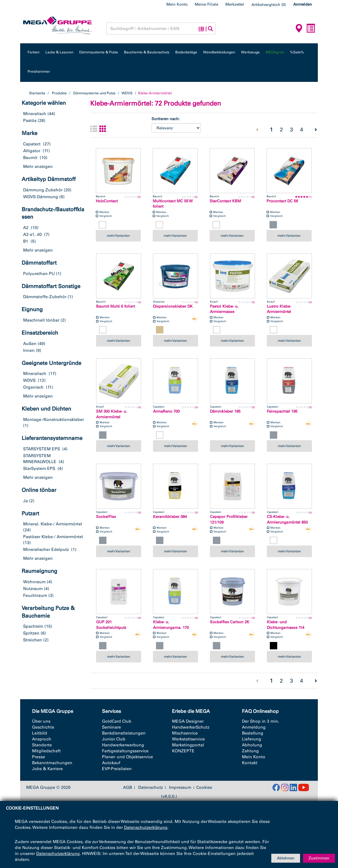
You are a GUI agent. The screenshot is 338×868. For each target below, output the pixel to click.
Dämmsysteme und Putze (94, 93)
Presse (39, 757)
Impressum (180, 788)
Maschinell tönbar (41, 320)
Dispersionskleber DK (173, 306)
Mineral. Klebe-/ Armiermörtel (53, 524)
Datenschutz (150, 788)
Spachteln (33, 626)
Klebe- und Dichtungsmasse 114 (286, 625)
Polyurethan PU (39, 274)
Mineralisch (35, 114)
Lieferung (252, 739)
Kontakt (250, 763)
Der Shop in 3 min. (261, 721)
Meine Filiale (207, 4)
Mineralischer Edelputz (46, 550)
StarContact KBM (225, 201)
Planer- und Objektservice (127, 757)
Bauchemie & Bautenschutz (147, 52)
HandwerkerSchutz (191, 727)
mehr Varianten (118, 236)
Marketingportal (188, 745)
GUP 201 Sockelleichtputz (111, 625)
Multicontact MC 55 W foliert (173, 204)
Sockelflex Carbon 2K (230, 622)
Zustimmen (319, 858)
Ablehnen (286, 858)
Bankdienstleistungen (124, 733)
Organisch (33, 387)
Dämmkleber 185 (225, 411)
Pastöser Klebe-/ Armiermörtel (53, 537)
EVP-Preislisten (117, 769)
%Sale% (297, 52)
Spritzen (31, 633)
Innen (29, 350)
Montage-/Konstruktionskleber (54, 420)
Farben (34, 52)
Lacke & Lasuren (59, 52)
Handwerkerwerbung (123, 745)
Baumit (30, 158)
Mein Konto (177, 4)
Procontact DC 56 (282, 201)
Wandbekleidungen (219, 52)
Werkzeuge (250, 52)
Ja (25, 501)
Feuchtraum (35, 596)
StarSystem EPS (39, 469)
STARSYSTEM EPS (42, 449)
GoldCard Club (117, 721)
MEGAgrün (275, 52)
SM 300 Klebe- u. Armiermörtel (112, 414)
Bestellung (253, 733)
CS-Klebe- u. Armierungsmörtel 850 (287, 519)
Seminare (111, 727)
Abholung (252, 745)
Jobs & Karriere (47, 769)
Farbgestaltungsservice (125, 751)
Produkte (59, 93)
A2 (26, 228)
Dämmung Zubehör (43, 190)
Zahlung (250, 751)
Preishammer (39, 71)
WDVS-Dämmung (41, 197)
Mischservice (185, 733)
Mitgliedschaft (46, 751)
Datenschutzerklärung (146, 828)
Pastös (30, 121)
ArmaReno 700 (166, 411)
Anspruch (42, 739)
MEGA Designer (188, 721)
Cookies (204, 787)
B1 (26, 241)
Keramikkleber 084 (170, 517)
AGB (127, 788)
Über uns (41, 721)
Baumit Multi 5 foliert (115, 306)
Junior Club (114, 739)
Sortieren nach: (166, 119)
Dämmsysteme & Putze (99, 52)
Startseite (37, 93)
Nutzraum (33, 589)
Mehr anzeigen (38, 167)
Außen (30, 344)
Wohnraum (34, 582)
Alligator (32, 151)
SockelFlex (106, 517)
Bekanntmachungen (52, 763)
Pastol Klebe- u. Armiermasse (224, 309)
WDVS (127, 93)
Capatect (32, 144)
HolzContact (107, 201)
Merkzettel (235, 4)
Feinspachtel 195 (282, 411)
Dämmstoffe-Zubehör (45, 297)
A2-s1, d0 (32, 235)
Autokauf (111, 763)
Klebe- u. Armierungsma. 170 (171, 625)
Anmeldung (254, 727)
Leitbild (40, 733)
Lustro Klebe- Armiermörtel (279, 309)
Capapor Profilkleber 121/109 (229, 519)
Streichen (33, 640)
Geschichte (43, 727)
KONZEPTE (183, 751)
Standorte (42, 745)
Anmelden (303, 4)
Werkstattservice (188, 739)
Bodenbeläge (186, 52)
